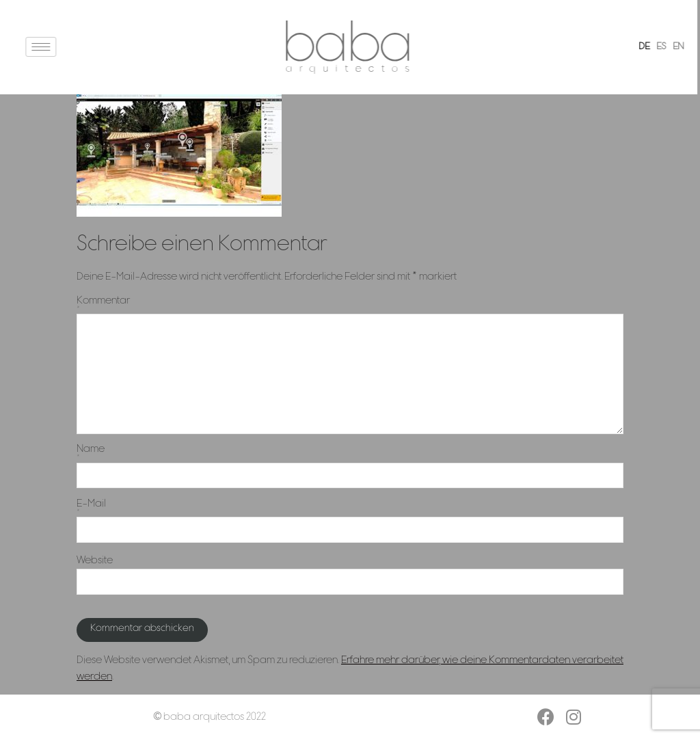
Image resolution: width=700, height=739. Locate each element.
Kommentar (350, 305)
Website (95, 561)
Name (350, 453)
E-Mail (350, 508)
